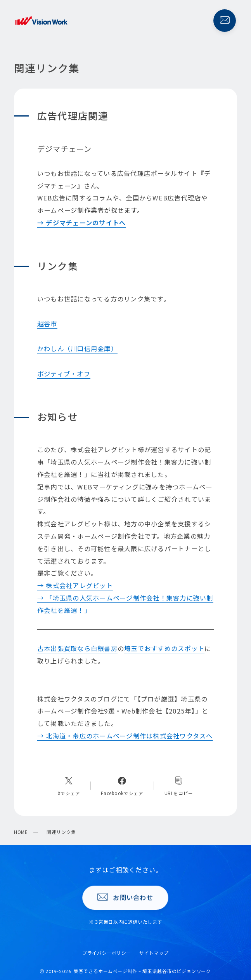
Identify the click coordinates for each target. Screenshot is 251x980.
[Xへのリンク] (69, 786)
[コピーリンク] (179, 786)
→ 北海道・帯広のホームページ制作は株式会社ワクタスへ (125, 736)
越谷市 (47, 324)
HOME (21, 832)
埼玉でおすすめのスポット (164, 648)
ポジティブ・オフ (64, 374)
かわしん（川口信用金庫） (77, 348)
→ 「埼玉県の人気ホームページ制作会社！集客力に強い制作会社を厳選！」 (125, 604)
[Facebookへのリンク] (122, 786)
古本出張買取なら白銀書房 (77, 648)
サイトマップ (154, 953)
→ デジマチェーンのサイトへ (81, 223)
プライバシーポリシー (107, 953)
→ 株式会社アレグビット (75, 585)
